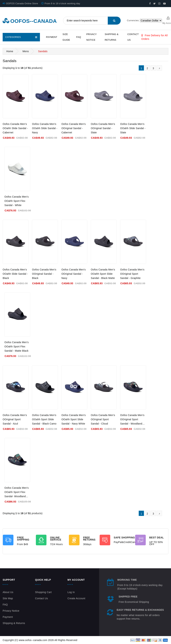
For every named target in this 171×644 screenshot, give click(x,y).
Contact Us (133, 37)
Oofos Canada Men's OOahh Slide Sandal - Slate (133, 128)
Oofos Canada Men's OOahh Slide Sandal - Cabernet (15, 128)
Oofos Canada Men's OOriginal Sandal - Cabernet (74, 128)
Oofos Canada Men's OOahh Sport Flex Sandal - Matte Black (17, 346)
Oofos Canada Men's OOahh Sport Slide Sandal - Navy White (74, 419)
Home (10, 51)
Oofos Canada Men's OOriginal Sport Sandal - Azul (15, 419)
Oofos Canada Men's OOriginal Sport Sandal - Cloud (103, 419)
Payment (52, 37)
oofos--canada (30, 21)
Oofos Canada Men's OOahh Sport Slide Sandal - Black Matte (103, 274)
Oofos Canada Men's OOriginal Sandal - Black (44, 274)
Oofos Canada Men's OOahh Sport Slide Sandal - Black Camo (44, 419)
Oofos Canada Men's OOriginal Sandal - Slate (103, 128)
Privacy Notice (92, 37)
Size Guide (66, 37)
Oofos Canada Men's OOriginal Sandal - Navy (74, 274)
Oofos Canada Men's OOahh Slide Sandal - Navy (45, 128)
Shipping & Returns (112, 37)
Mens (26, 51)
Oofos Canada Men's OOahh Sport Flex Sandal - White (17, 201)
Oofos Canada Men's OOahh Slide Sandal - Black (15, 274)
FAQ (79, 37)
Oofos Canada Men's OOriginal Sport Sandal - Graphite (132, 274)
